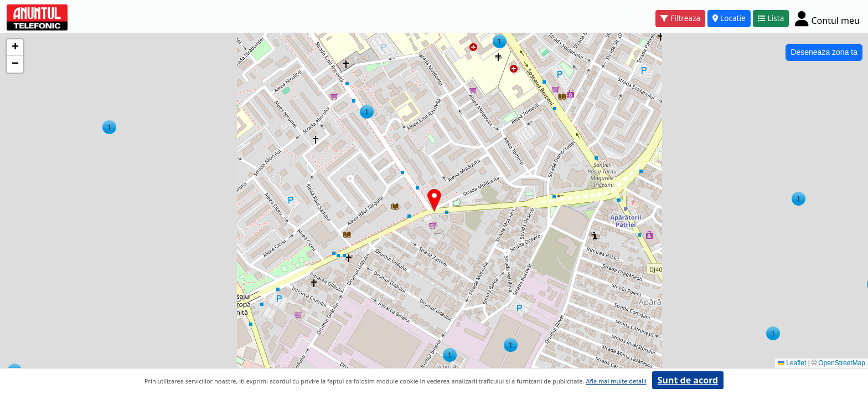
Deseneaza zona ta (824, 52)
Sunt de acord (688, 380)
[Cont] (827, 18)
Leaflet (792, 363)
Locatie (729, 18)
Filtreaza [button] (680, 18)
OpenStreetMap (842, 363)
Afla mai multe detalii (616, 381)
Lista (771, 18)
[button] (109, 127)
